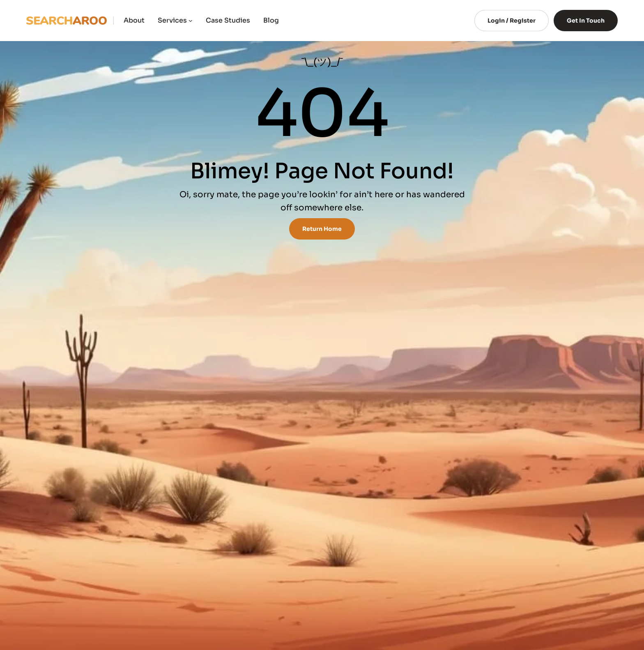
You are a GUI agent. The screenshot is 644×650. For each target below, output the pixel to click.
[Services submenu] (191, 21)
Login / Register (512, 21)
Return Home (322, 229)
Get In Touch (586, 21)
